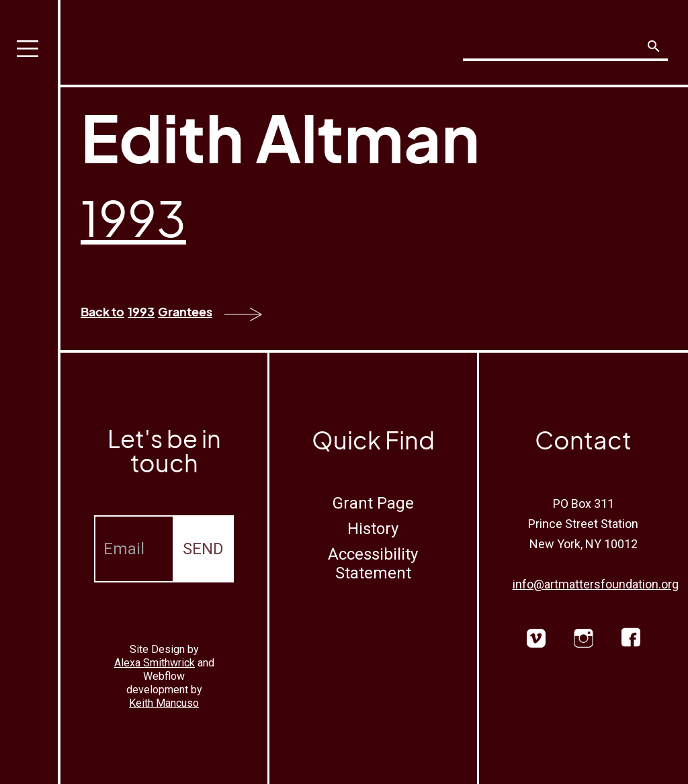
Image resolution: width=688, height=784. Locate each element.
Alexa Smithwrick (155, 663)
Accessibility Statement (373, 564)
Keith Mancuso (164, 703)
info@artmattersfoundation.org (596, 584)
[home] (159, 38)
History (373, 529)
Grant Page (373, 503)
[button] (30, 392)
